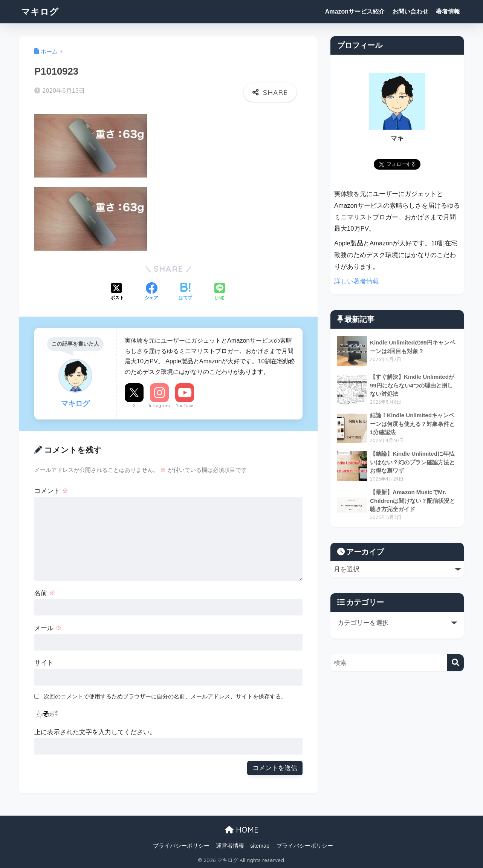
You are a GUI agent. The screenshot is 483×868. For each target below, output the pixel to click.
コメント (51, 491)
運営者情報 (230, 846)
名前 (45, 593)
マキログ (40, 11)
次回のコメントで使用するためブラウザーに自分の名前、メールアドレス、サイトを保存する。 (165, 696)
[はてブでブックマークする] (185, 292)
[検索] (455, 663)
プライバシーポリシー (181, 846)
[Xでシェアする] (117, 292)
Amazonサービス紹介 (355, 11)
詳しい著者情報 (357, 281)
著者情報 (448, 11)
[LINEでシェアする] (220, 292)
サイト (44, 663)
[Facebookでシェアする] (151, 292)
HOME (242, 830)
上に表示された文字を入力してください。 (95, 732)
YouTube (185, 406)
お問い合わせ (410, 11)
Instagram (159, 406)
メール (48, 628)
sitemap (260, 846)
